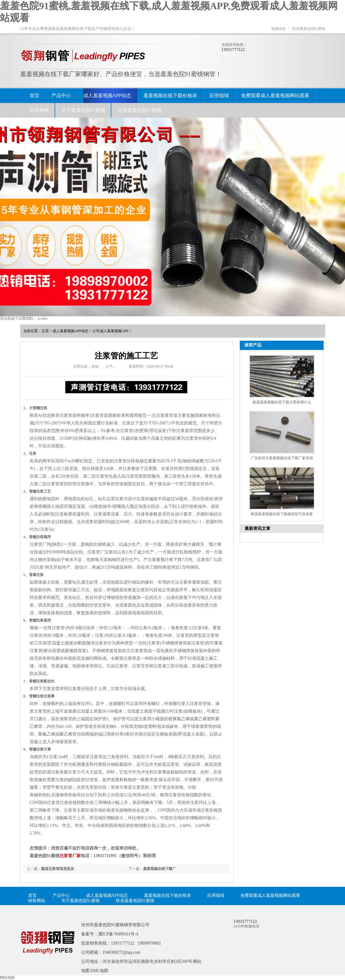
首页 (34, 95)
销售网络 (39, 110)
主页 (45, 331)
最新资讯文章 (257, 529)
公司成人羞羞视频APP (110, 331)
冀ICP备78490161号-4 (118, 934)
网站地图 (7, 978)
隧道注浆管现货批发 (58, 869)
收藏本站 (279, 29)
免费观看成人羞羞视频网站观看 (275, 95)
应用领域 (219, 95)
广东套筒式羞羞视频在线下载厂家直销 (282, 458)
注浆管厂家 (70, 856)
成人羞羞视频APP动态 (107, 95)
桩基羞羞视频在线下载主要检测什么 (282, 402)
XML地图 (99, 971)
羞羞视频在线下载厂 (160, 869)
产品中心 (61, 95)
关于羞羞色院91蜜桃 (83, 110)
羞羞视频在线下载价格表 (170, 95)
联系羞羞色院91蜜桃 (309, 29)
